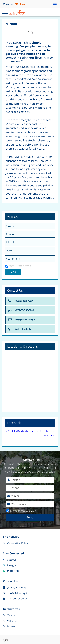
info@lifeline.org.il (15, 593)
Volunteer (10, 621)
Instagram (11, 565)
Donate (9, 626)
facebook (10, 560)
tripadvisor (11, 571)
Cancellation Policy (15, 543)
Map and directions (16, 599)
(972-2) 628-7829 (15, 588)
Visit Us (9, 615)
